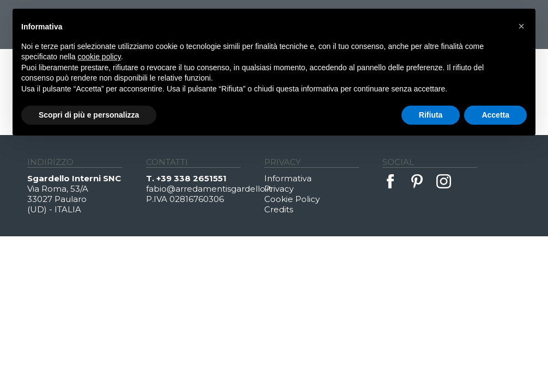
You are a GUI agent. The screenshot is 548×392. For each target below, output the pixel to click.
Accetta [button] (495, 115)
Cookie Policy (292, 199)
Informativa (288, 178)
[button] (521, 26)
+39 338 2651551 (191, 178)
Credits (279, 209)
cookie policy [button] (99, 57)
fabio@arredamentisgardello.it (205, 189)
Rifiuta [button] (431, 115)
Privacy (279, 189)
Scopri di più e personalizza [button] (89, 115)
